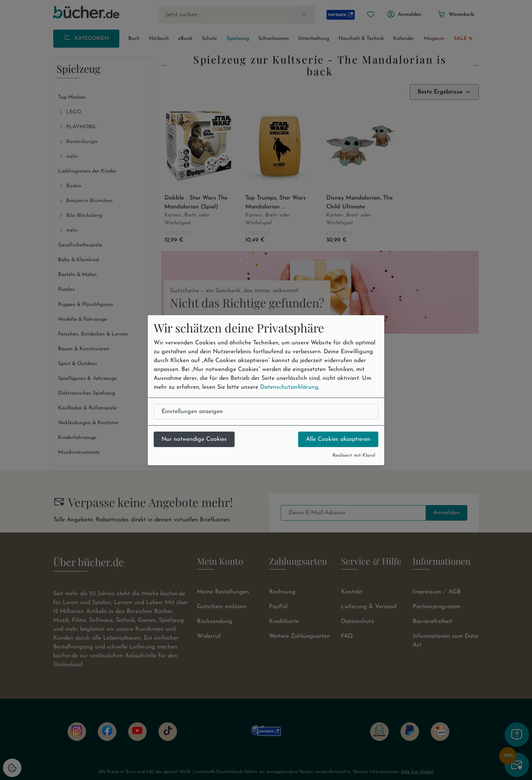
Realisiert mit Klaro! (354, 455)
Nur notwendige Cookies (194, 439)
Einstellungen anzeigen (192, 412)
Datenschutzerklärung (289, 387)
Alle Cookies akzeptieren (338, 439)
